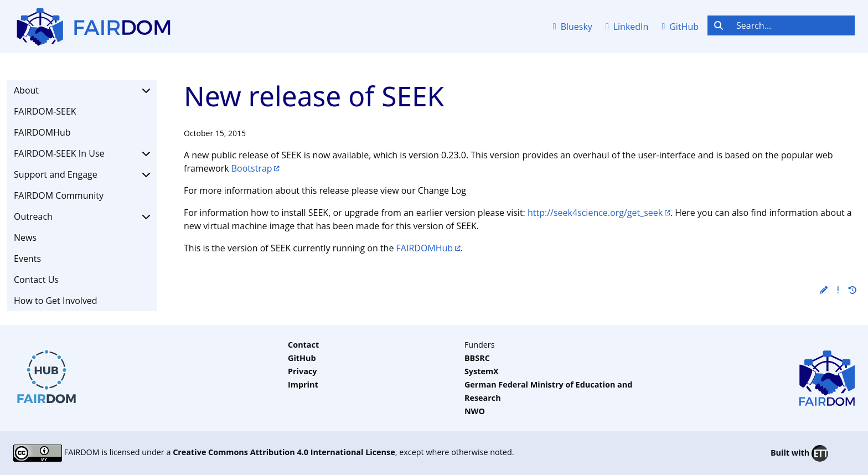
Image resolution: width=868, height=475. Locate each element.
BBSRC (477, 358)
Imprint (303, 384)
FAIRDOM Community (59, 195)
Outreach (82, 216)
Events (27, 259)
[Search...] (792, 25)
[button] (824, 290)
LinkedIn (627, 27)
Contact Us (36, 280)
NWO (475, 411)
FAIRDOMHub (42, 132)
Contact (303, 345)
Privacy (302, 371)
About (82, 90)
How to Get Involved (56, 301)
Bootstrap (252, 168)
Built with (799, 453)
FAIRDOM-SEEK (45, 111)
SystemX (482, 371)
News (25, 237)
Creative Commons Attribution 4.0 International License (284, 452)
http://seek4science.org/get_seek (595, 213)
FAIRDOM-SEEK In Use (82, 153)
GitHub (680, 27)
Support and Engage (82, 174)
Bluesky (573, 27)
